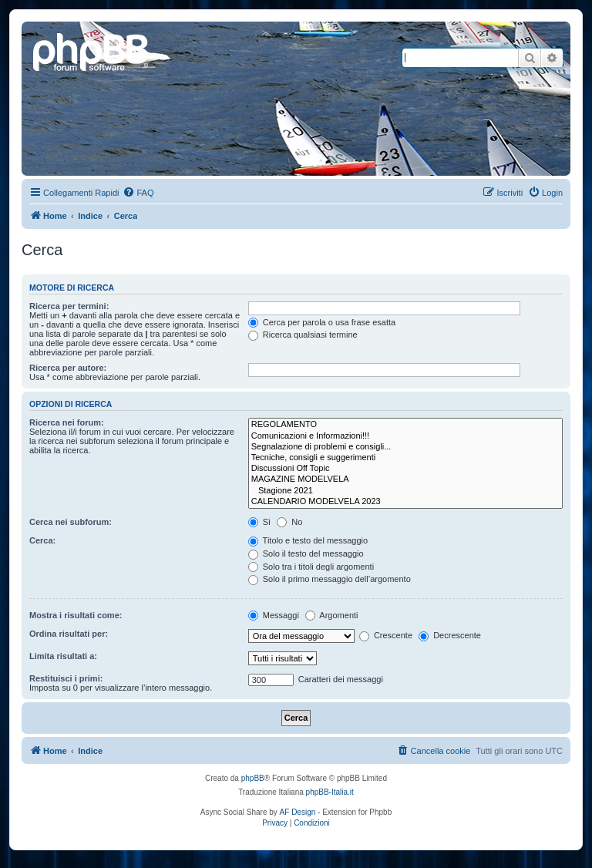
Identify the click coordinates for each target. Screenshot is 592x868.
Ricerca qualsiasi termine (303, 335)
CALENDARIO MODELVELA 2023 (405, 502)
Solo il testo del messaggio (306, 553)
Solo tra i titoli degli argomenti (311, 567)
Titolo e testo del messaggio (308, 540)
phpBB (253, 778)
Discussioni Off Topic (405, 469)
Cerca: (42, 540)
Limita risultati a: (63, 656)
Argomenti (332, 615)
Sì (259, 522)
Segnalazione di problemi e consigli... (405, 447)
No (289, 522)
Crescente (386, 635)
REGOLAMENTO (405, 425)
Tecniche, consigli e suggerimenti (405, 458)
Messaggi (274, 615)
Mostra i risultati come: (76, 615)
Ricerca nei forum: (67, 422)
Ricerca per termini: (69, 306)
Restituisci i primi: (66, 678)
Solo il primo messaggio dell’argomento (330, 579)
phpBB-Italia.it (330, 792)
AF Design (298, 812)
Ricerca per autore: (68, 368)
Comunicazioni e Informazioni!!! (405, 436)
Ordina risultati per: (69, 634)
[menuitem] (138, 193)
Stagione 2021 (405, 491)
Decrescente (450, 635)
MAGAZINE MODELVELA (405, 479)
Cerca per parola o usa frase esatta (322, 322)
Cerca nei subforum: (71, 522)
